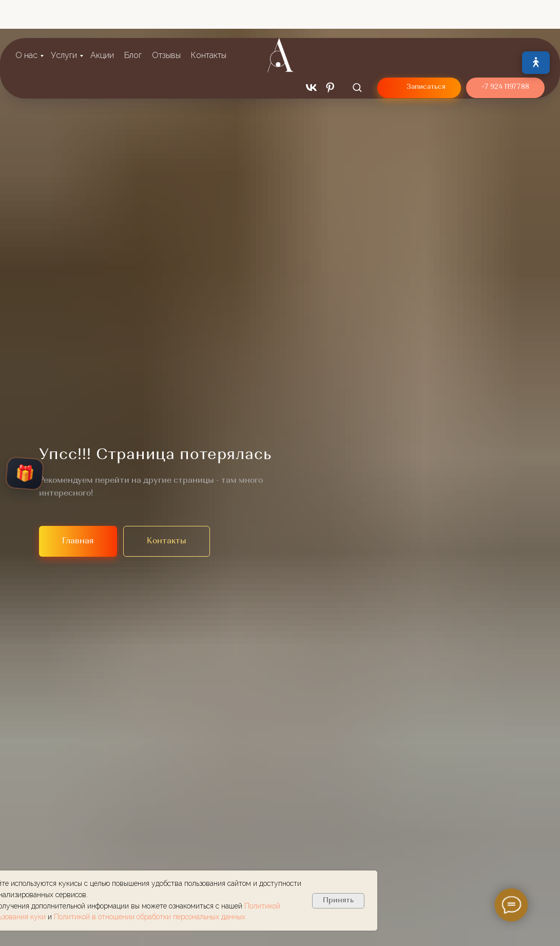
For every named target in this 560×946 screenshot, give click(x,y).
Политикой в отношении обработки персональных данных (150, 917)
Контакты (209, 22)
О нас (26, 22)
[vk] (311, 55)
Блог (133, 22)
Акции (102, 22)
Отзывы (166, 22)
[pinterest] (330, 55)
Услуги (64, 22)
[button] (357, 54)
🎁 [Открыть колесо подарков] (25, 474)
